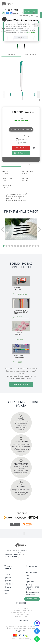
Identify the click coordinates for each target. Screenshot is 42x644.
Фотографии (11, 54)
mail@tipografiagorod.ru (13, 554)
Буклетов (8, 581)
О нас (28, 575)
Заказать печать (32, 599)
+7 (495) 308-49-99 (11, 10)
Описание (11, 165)
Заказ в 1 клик (21, 148)
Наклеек (7, 593)
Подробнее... (21, 631)
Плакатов (8, 587)
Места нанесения (31, 54)
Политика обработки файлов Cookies (32, 587)
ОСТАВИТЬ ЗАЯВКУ (31, 12)
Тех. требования (31, 572)
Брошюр (8, 578)
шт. (28, 124)
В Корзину (22, 153)
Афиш (7, 590)
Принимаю (21, 37)
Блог (27, 579)
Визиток (7, 574)
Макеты (31, 165)
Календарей (9, 584)
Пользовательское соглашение (32, 593)
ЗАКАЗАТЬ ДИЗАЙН (21, 384)
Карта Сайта (30, 582)
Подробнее (31, 32)
